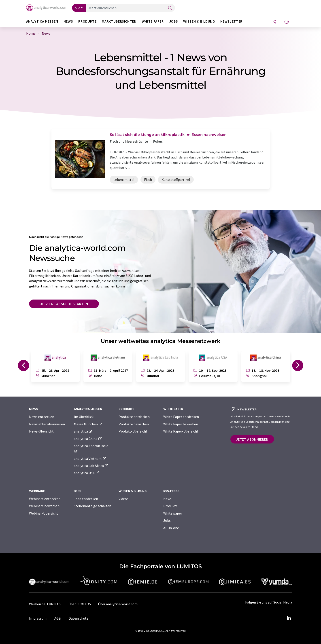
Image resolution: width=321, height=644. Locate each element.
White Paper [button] (153, 21)
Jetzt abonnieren (252, 439)
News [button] (68, 21)
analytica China (88, 439)
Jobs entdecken (86, 499)
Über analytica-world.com (118, 604)
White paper (173, 513)
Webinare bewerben (44, 506)
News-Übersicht (41, 431)
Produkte (170, 506)
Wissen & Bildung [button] (199, 21)
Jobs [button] (174, 21)
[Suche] (170, 8)
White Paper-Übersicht (181, 431)
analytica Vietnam (90, 458)
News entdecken (42, 417)
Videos (123, 499)
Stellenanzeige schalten (92, 506)
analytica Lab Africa (91, 466)
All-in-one (171, 528)
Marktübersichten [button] (119, 21)
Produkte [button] (87, 21)
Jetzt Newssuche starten (64, 304)
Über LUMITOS (80, 604)
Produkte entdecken (134, 417)
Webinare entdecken (45, 499)
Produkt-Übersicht (133, 431)
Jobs (167, 520)
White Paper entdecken (181, 417)
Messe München (88, 424)
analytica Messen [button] (42, 21)
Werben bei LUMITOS (45, 604)
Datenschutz (79, 618)
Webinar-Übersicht (44, 513)
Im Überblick (84, 417)
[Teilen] (274, 22)
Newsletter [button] (231, 21)
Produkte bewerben (134, 424)
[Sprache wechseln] (287, 22)
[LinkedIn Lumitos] (289, 618)
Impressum (38, 618)
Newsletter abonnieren (47, 424)
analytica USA (87, 473)
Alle (78, 8)
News (167, 499)
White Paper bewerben (181, 424)
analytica (83, 431)
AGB (58, 618)
